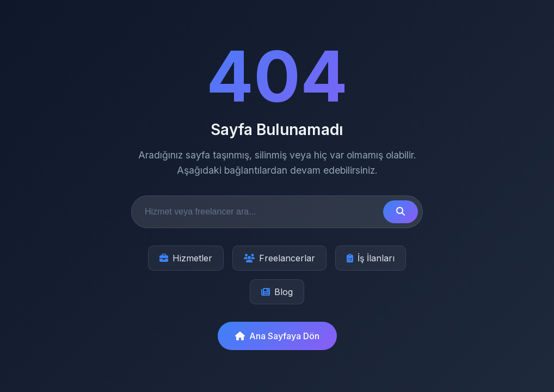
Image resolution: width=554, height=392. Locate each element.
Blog (277, 292)
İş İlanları (371, 258)
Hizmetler (186, 258)
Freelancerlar (279, 258)
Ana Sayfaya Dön (277, 336)
